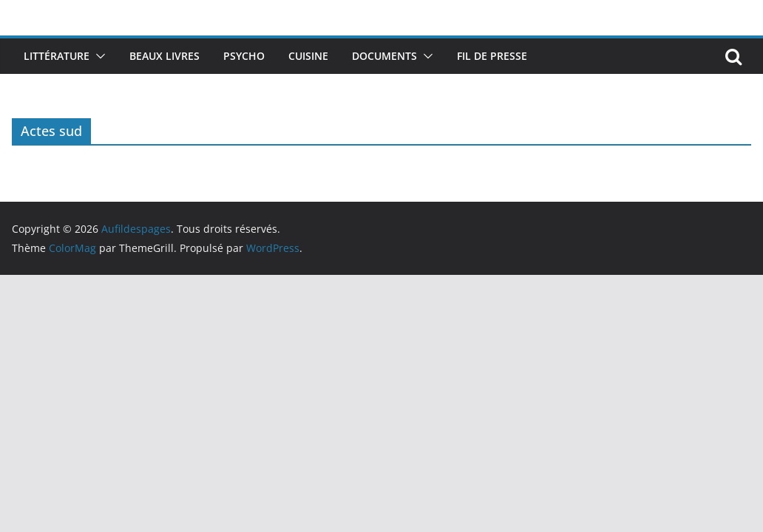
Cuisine (308, 56)
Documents (384, 56)
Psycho (244, 56)
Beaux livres (165, 56)
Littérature (57, 56)
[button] (98, 56)
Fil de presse (492, 56)
